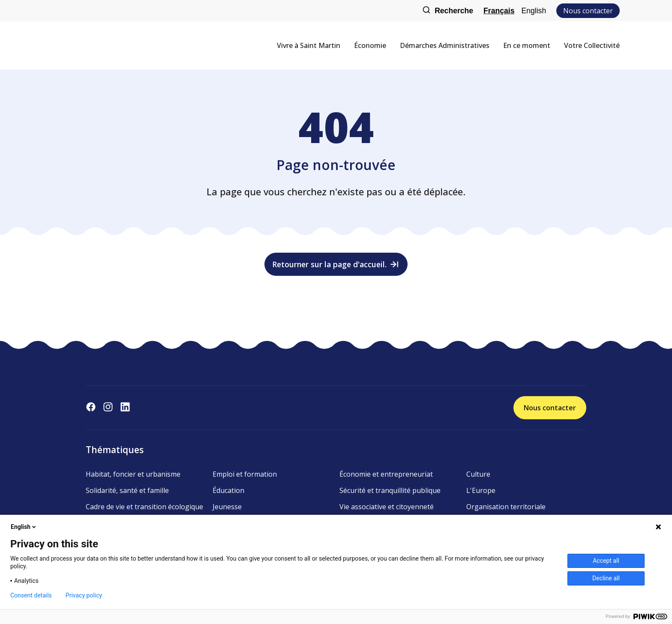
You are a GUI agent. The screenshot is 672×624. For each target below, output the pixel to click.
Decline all (606, 578)
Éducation (228, 490)
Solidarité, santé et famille (127, 490)
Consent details (31, 595)
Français (499, 11)
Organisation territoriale (506, 507)
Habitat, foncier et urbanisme (133, 474)
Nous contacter (588, 11)
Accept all (606, 561)
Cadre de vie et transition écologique (144, 507)
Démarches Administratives (445, 45)
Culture (478, 474)
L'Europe (481, 490)
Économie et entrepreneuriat (386, 474)
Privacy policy (84, 595)
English (534, 11)
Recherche (448, 11)
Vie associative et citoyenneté (387, 507)
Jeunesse (227, 507)
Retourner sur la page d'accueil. (336, 264)
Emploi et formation (245, 474)
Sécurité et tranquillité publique (390, 490)
